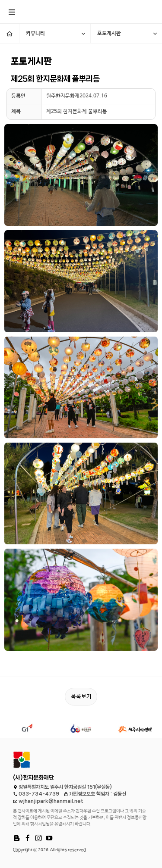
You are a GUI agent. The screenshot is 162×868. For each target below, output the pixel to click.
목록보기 (81, 697)
